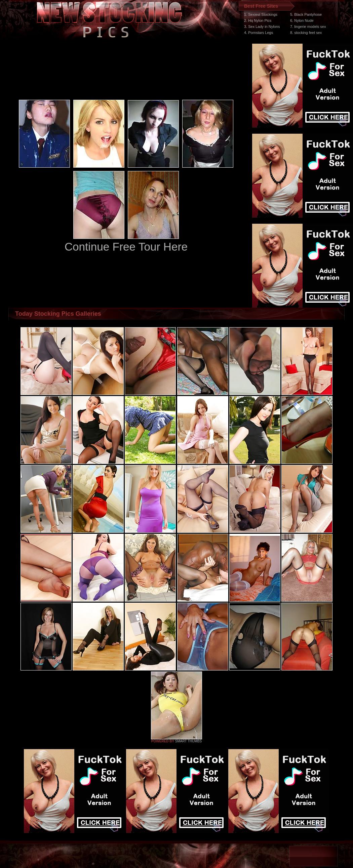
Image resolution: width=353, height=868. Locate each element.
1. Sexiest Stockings (261, 14)
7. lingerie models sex (308, 27)
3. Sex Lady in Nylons (262, 27)
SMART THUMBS (188, 741)
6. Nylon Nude (302, 20)
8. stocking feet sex (306, 33)
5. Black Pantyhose (306, 14)
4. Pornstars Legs (259, 33)
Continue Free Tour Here (126, 247)
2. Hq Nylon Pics (258, 20)
